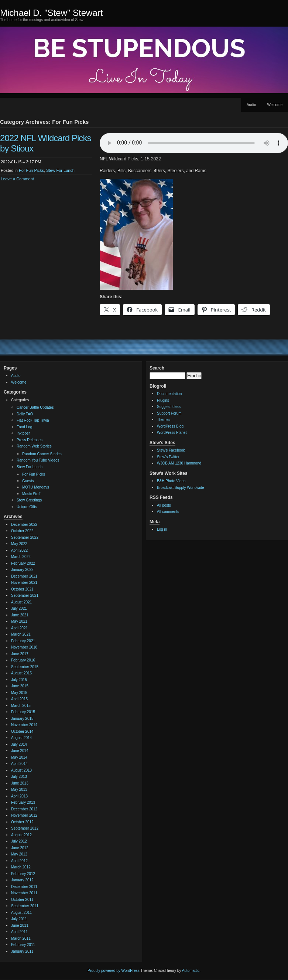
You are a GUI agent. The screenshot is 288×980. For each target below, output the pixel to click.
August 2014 (21, 738)
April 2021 (19, 628)
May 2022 (19, 544)
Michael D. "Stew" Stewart (51, 13)
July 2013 (19, 777)
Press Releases (30, 440)
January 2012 (22, 880)
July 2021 (19, 608)
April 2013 (19, 796)
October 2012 (22, 822)
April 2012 (19, 861)
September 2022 (25, 537)
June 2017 (20, 654)
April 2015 (19, 699)
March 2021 (21, 634)
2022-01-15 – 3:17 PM (21, 162)
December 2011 (24, 887)
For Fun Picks (31, 170)
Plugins (163, 400)
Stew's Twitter (168, 457)
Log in (162, 529)
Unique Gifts (27, 507)
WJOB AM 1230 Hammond (179, 463)
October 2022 (22, 531)
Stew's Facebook (171, 450)
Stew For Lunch (60, 170)
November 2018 (24, 647)
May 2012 (19, 854)
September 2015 (25, 667)
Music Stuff (31, 494)
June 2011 (20, 925)
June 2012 (20, 848)
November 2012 (24, 815)
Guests (28, 481)
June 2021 (20, 615)
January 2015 (22, 719)
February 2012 (23, 874)
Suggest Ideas (169, 407)
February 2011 (23, 945)
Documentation (169, 394)
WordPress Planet (172, 433)
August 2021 (21, 602)
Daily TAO (25, 414)
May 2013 (19, 790)
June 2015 (20, 686)
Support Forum (169, 413)
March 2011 (21, 938)
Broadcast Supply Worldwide (181, 488)
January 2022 (22, 570)
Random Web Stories (34, 446)
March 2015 (21, 706)
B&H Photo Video (171, 481)
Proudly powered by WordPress (113, 971)
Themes (164, 420)
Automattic (191, 971)
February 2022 (23, 563)
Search (157, 368)
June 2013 (20, 783)
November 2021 (24, 583)
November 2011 (24, 893)
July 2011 (19, 919)
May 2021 (19, 621)
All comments (168, 512)
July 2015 (19, 680)
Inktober (23, 433)
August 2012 (21, 835)
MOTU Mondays (36, 487)
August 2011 (21, 913)
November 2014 (24, 725)
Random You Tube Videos (38, 460)
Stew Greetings (29, 500)
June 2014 (20, 751)
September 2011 (25, 906)
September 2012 (25, 828)
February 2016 (23, 660)
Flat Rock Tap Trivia (33, 420)
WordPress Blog (170, 426)
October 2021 (22, 589)
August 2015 (21, 673)
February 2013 (23, 802)
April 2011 (19, 932)
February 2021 (23, 641)
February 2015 (23, 712)
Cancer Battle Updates (35, 407)
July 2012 (19, 841)
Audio (251, 105)
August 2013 (21, 770)
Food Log (24, 427)
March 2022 (21, 557)
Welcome (275, 105)
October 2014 (22, 731)
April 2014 (19, 764)
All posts (164, 505)
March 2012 (21, 867)
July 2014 (19, 744)
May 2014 (19, 757)
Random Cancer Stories (42, 454)
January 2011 (22, 951)
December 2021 (24, 576)
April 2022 (19, 550)
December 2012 (24, 809)
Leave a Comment (17, 179)
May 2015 (19, 693)
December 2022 (24, 525)
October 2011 (22, 900)
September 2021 (25, 596)
